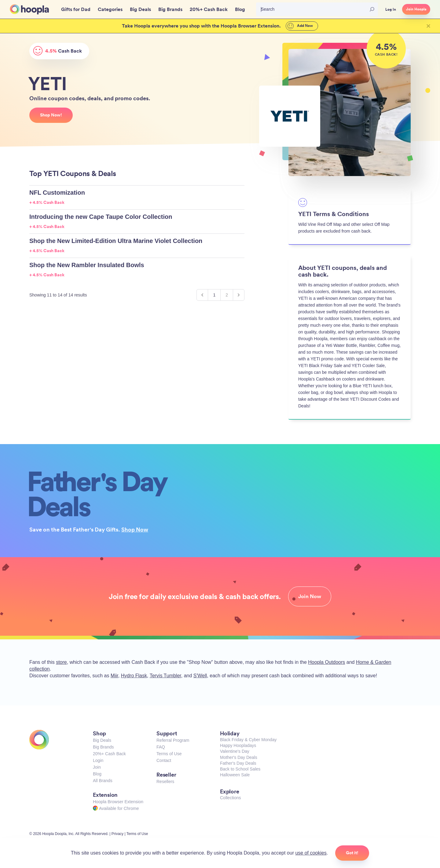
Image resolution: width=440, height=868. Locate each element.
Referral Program (173, 740)
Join (97, 767)
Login (98, 760)
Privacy (117, 834)
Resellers (165, 782)
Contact (164, 760)
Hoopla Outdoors (326, 662)
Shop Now (135, 529)
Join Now (310, 596)
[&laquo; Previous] (202, 295)
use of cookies (311, 853)
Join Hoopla (416, 9)
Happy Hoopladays (238, 745)
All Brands (103, 781)
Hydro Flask (134, 676)
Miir (114, 676)
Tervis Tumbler (165, 676)
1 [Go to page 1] (214, 295)
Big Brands (103, 747)
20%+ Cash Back (109, 754)
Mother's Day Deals (239, 757)
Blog (97, 774)
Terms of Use (169, 754)
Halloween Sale (235, 775)
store (61, 662)
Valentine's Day (235, 751)
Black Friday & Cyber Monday (248, 740)
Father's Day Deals (238, 763)
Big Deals (102, 740)
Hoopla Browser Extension (118, 802)
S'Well (200, 676)
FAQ (161, 747)
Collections (230, 798)
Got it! (352, 853)
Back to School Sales (240, 769)
